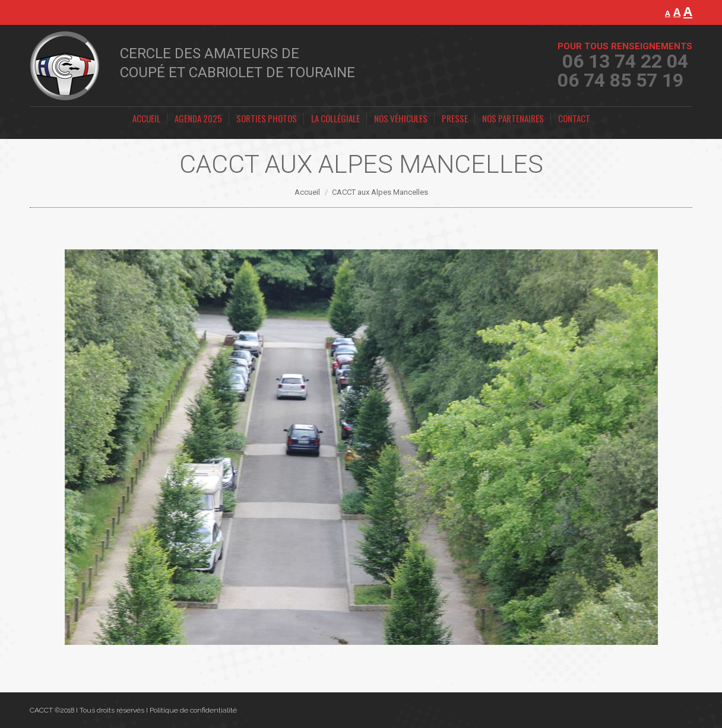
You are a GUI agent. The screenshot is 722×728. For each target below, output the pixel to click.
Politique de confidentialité (193, 710)
